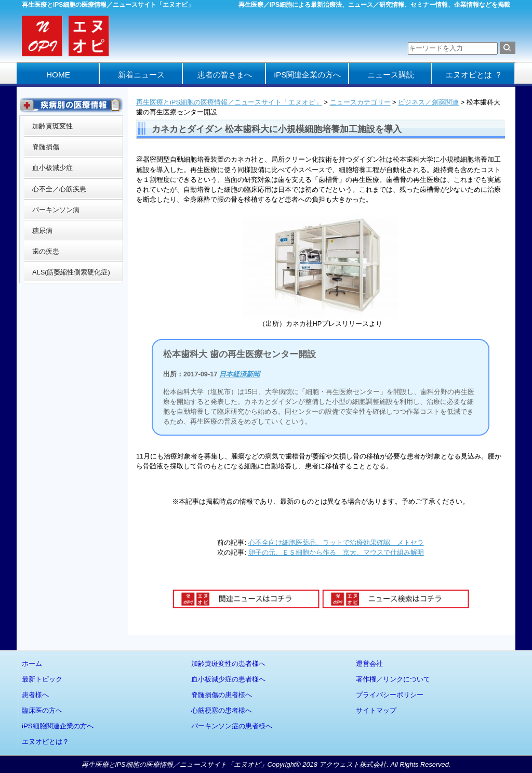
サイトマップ (376, 710)
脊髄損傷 (46, 147)
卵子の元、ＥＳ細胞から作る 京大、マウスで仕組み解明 (336, 552)
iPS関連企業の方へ (308, 75)
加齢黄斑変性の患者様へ (228, 664)
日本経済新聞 (240, 374)
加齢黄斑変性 (52, 126)
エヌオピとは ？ (474, 75)
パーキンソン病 (56, 210)
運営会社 (369, 664)
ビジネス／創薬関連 (428, 102)
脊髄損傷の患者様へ (222, 695)
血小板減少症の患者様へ (228, 679)
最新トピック (42, 679)
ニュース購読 (391, 75)
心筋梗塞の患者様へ (222, 710)
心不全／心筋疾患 (59, 189)
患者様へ (35, 695)
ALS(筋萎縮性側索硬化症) (71, 272)
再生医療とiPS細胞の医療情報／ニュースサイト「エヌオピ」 (229, 102)
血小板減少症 (52, 168)
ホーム (32, 664)
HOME (58, 75)
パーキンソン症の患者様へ (232, 726)
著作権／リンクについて (393, 679)
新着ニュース (141, 75)
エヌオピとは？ (45, 742)
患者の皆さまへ (225, 75)
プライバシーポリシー (390, 695)
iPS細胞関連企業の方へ (58, 726)
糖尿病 (42, 231)
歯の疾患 (46, 251)
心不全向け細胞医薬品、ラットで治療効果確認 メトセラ (336, 542)
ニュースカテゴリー (360, 102)
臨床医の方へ (42, 710)
